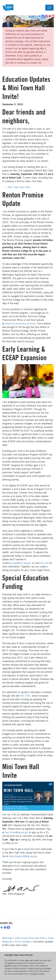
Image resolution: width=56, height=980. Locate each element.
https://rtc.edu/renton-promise (20, 324)
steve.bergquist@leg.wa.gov (23, 856)
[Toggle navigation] (49, 8)
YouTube (53, 16)
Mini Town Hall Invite (19, 187)
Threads (50, 16)
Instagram (47, 16)
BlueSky (40, 16)
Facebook (43, 16)
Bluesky (2, 928)
